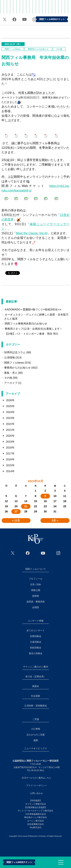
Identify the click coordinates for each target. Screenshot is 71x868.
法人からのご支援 (36, 735)
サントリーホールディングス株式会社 (35, 811)
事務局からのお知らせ (38, 49)
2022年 (10, 424)
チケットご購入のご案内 (36, 667)
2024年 (10, 412)
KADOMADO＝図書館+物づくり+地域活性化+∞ (33, 309)
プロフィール (36, 579)
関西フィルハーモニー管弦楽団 (36, 8)
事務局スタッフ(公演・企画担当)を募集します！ (33, 329)
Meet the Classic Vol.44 (32, 233)
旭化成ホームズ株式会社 (35, 817)
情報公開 (36, 590)
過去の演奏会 (36, 653)
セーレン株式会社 (36, 821)
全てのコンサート (36, 630)
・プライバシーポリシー (35, 785)
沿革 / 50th (35, 585)
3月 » (55, 520)
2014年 (10, 471)
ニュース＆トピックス (36, 748)
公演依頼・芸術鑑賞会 (36, 706)
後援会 (36, 686)
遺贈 (36, 740)
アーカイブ (11, 383)
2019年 (10, 442)
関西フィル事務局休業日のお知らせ (26, 324)
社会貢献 (36, 696)
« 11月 (16, 520)
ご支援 (36, 719)
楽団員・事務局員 (36, 602)
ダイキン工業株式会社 (36, 804)
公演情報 (9, 358)
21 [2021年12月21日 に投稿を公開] (26, 506)
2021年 (10, 430)
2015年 (10, 465)
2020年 (10, 436)
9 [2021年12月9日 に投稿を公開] (45, 496)
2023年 (10, 418)
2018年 (10, 448)
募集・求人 (11, 373)
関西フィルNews (13, 49)
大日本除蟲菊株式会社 (36, 814)
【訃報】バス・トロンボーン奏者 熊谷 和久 (32, 334)
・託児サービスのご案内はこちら (35, 778)
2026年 (10, 400)
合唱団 (36, 607)
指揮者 (36, 596)
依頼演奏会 (36, 648)
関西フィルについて (36, 569)
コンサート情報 (36, 621)
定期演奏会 (36, 636)
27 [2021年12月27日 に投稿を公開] (16, 511)
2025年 (10, 406)
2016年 (10, 459)
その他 (59, 49)
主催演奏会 (36, 642)
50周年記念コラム (15, 352)
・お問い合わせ (35, 793)
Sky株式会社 (35, 827)
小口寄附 (36, 729)
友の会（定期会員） (36, 676)
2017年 (10, 453)
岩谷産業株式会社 (36, 824)
